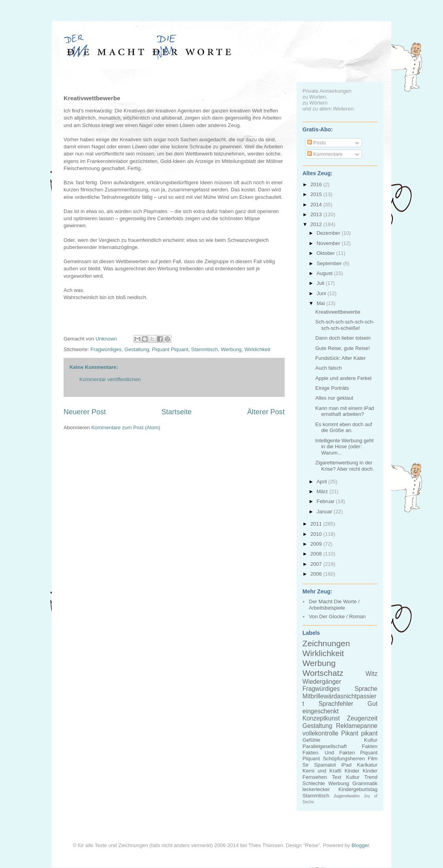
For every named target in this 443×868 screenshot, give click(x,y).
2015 (317, 194)
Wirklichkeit (257, 349)
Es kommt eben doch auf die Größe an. (344, 427)
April (323, 482)
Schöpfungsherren (344, 759)
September (330, 263)
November (329, 243)
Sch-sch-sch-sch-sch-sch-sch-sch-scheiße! (345, 325)
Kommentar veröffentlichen (110, 379)
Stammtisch (205, 349)
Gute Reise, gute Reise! (342, 348)
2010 (317, 534)
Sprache (366, 689)
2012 (317, 224)
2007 (317, 564)
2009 (317, 544)
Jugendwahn (347, 796)
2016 (317, 184)
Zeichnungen (326, 643)
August (325, 273)
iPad (346, 765)
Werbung (231, 349)
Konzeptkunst (321, 718)
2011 (317, 524)
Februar (326, 501)
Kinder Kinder (361, 771)
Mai (322, 303)
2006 (317, 574)
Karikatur (367, 765)
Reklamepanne (357, 726)
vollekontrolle (320, 733)
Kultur (371, 740)
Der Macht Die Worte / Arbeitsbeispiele (334, 605)
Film (373, 759)
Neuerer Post (85, 412)
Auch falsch (328, 368)
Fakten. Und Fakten (329, 753)
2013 (317, 214)
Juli (321, 283)
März (323, 491)
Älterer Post (266, 412)
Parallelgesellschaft (325, 746)
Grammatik (365, 783)
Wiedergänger (322, 682)
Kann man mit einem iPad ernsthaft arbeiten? (344, 411)
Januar (325, 512)
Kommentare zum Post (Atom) (126, 427)
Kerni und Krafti (322, 771)
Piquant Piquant (170, 349)
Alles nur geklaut (334, 398)
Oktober (327, 253)
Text (336, 777)
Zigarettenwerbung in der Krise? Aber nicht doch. (344, 466)
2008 (317, 554)
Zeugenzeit (362, 718)
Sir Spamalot (319, 765)
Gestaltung (137, 349)
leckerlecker (316, 789)
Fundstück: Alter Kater (340, 358)
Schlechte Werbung (326, 783)
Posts (317, 143)
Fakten (370, 746)
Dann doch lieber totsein (343, 338)
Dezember (329, 233)
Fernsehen (315, 777)
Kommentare (325, 154)
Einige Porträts (332, 388)
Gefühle (312, 740)
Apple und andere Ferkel (343, 378)
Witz (372, 674)
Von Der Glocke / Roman (337, 616)
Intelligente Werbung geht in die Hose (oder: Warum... (344, 447)
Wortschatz (323, 673)
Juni (322, 293)
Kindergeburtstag (358, 789)
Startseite (177, 412)
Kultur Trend (362, 777)
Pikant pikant (359, 733)
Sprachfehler (336, 704)
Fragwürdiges (106, 349)
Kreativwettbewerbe (338, 312)
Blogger (360, 845)
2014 (317, 205)
